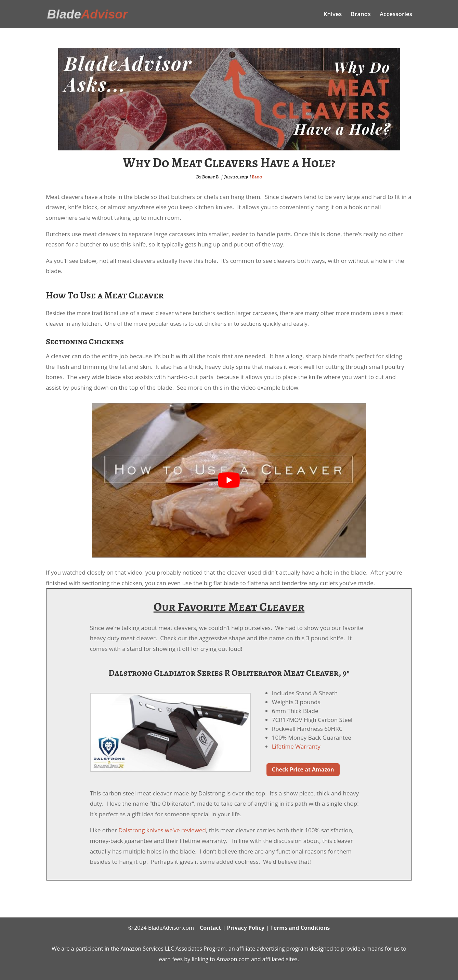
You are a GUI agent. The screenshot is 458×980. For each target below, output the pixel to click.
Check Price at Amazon (303, 769)
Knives (333, 15)
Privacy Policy (246, 928)
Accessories (396, 15)
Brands (361, 15)
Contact (210, 928)
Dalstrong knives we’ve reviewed (162, 830)
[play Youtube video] (229, 480)
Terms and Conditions (300, 928)
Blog (257, 177)
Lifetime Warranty (296, 746)
